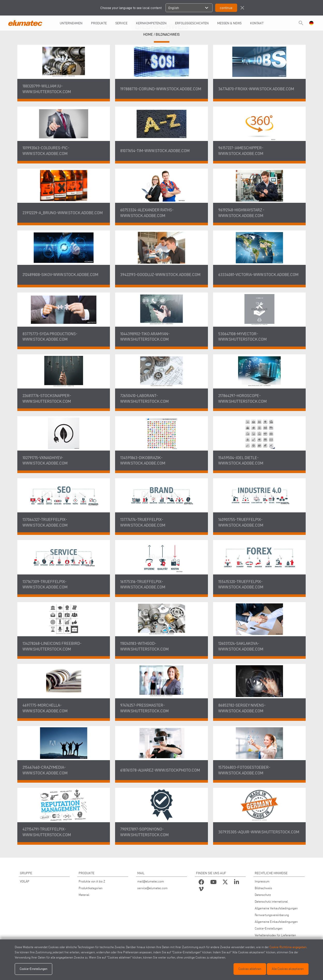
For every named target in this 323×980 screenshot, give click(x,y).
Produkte (99, 23)
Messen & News (229, 23)
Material (84, 895)
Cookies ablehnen (250, 969)
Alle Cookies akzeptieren (288, 969)
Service (121, 23)
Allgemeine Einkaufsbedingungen (276, 922)
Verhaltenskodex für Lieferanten (275, 935)
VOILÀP (25, 881)
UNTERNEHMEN (71, 23)
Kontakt (257, 23)
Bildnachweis (168, 35)
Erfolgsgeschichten (192, 23)
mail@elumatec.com (151, 881)
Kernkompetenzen (151, 23)
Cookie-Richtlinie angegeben (288, 947)
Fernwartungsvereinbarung (272, 915)
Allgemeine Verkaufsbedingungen (276, 908)
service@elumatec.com (152, 888)
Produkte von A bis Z (92, 881)
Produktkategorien (91, 888)
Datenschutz (263, 895)
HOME (148, 35)
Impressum (262, 881)
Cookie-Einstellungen (269, 928)
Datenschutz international (271, 902)
